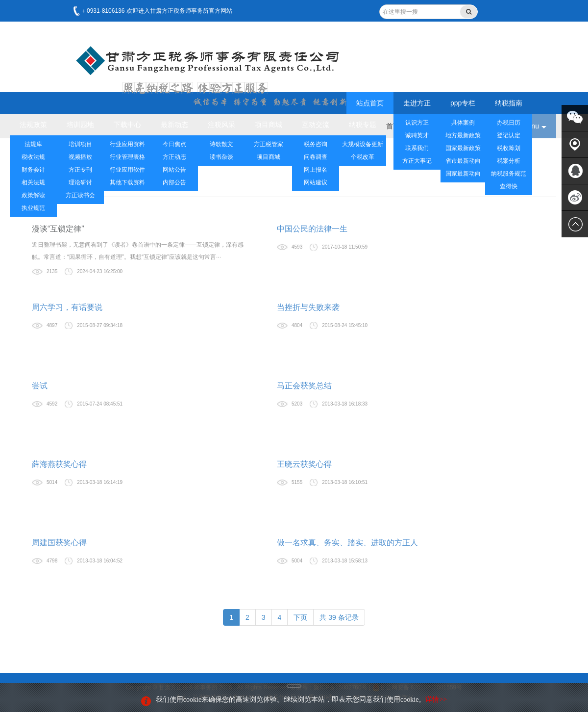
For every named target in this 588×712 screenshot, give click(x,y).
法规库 (33, 144)
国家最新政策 (463, 148)
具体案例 (463, 123)
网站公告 (174, 170)
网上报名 (316, 170)
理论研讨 (80, 182)
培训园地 (80, 125)
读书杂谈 (221, 157)
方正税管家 (269, 144)
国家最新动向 (463, 174)
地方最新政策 (463, 135)
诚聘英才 (417, 135)
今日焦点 (174, 144)
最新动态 (174, 125)
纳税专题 (363, 125)
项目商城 (269, 125)
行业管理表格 (127, 157)
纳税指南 (509, 103)
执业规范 (33, 208)
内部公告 (174, 182)
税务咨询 (316, 144)
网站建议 (316, 182)
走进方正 (417, 103)
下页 (300, 617)
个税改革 (363, 157)
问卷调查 (316, 157)
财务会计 (33, 170)
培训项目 (80, 144)
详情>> (436, 699)
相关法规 (33, 182)
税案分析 (509, 161)
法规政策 (33, 125)
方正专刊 (80, 170)
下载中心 (127, 125)
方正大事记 (417, 161)
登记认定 (509, 135)
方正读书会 (80, 195)
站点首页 (370, 103)
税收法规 (33, 157)
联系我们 (417, 148)
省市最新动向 (463, 161)
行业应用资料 (127, 144)
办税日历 (509, 123)
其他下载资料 (127, 182)
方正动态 (174, 157)
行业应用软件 (127, 170)
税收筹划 (509, 148)
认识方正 (417, 123)
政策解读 (33, 195)
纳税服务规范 (509, 174)
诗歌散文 (221, 144)
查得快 (509, 186)
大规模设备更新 (363, 144)
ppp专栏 (463, 103)
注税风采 (221, 125)
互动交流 (316, 125)
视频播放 (80, 157)
